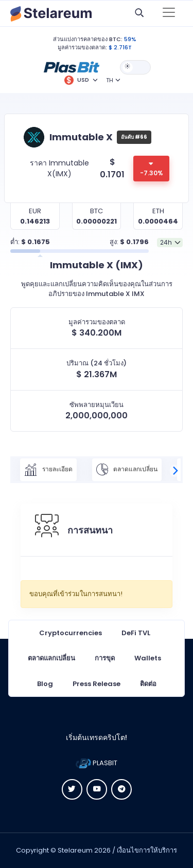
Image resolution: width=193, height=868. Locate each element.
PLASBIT (97, 763)
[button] (72, 67)
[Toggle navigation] (169, 13)
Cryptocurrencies (71, 633)
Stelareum (75, 850)
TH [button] (110, 80)
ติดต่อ (148, 684)
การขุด (105, 658)
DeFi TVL (136, 633)
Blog (45, 684)
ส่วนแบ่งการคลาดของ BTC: (88, 39)
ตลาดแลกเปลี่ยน (127, 470)
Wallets (148, 658)
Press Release (97, 684)
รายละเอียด (48, 470)
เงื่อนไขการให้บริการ (147, 850)
